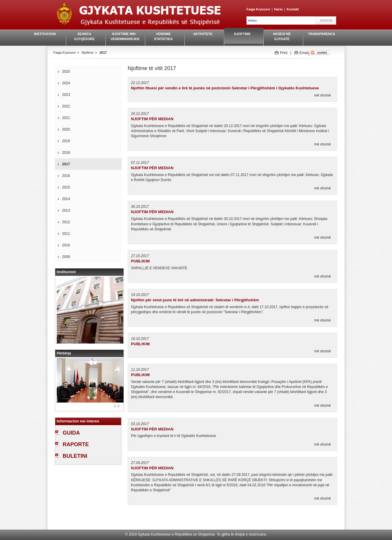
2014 (66, 199)
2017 (103, 53)
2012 (66, 222)
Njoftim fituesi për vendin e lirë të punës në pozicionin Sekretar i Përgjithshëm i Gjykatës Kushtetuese (225, 88)
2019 (66, 141)
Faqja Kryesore (258, 9)
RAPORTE (76, 444)
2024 (66, 83)
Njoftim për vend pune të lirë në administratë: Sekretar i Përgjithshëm (195, 300)
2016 (66, 176)
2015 (66, 187)
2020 (66, 129)
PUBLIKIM (140, 261)
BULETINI (75, 456)
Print (284, 53)
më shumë (323, 95)
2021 (66, 118)
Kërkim (326, 20)
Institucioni (45, 34)
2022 (66, 106)
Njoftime (242, 34)
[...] (117, 406)
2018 (66, 153)
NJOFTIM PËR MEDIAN (152, 119)
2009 (66, 257)
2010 (66, 245)
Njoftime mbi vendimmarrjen (124, 36)
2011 (66, 234)
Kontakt (293, 9)
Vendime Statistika (163, 36)
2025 (66, 72)
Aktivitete (203, 34)
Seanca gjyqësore (84, 36)
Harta (278, 9)
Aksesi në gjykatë (282, 36)
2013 (66, 210)
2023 (66, 95)
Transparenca (321, 34)
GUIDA (71, 433)
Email (304, 53)
